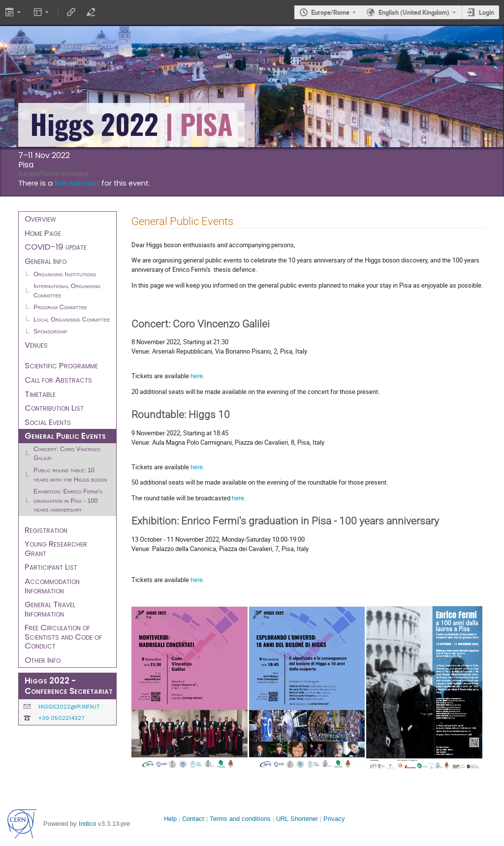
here (197, 376)
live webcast (77, 183)
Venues (36, 345)
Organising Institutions (65, 274)
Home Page (43, 233)
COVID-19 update (56, 247)
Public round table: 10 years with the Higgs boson (70, 475)
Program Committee (60, 307)
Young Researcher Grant (56, 548)
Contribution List (54, 408)
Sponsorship (50, 331)
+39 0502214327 (61, 718)
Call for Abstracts (58, 380)
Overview (40, 219)
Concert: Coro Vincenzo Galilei (67, 454)
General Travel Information (50, 609)
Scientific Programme (61, 365)
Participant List (51, 567)
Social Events (48, 422)
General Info (46, 261)
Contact (193, 819)
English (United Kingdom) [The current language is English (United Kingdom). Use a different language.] (414, 12)
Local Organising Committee (72, 320)
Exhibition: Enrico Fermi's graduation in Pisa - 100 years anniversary (68, 501)
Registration (46, 530)
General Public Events (65, 436)
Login (487, 12)
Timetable (40, 394)
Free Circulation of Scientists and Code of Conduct (63, 636)
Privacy (334, 819)
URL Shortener (297, 819)
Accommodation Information (52, 586)
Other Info (43, 660)
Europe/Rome (330, 12)
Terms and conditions (240, 819)
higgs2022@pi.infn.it (69, 707)
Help (170, 819)
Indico (87, 824)
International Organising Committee (67, 291)
